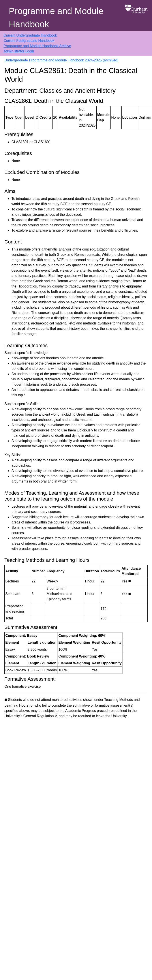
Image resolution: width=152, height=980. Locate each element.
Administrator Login (19, 51)
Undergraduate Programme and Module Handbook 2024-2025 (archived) (61, 60)
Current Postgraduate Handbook (29, 41)
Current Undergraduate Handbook (30, 35)
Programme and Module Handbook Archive (37, 46)
